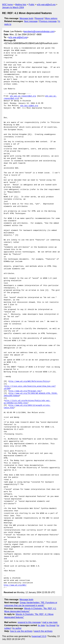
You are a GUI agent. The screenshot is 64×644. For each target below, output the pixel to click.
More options (51, 18)
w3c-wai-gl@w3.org (46, 5)
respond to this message (29, 622)
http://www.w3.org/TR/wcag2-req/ (25, 391)
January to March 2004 (13, 7)
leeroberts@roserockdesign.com (39, 31)
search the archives (43, 631)
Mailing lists (21, 5)
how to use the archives (21, 631)
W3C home (7, 5)
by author (17, 628)
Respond (39, 18)
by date (41, 625)
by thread (51, 625)
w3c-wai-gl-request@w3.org (23, 96)
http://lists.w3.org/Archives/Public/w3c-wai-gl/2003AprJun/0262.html (27, 402)
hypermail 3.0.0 (39, 636)
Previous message (48, 21)
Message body (26, 18)
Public (32, 5)
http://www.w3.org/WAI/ (15, 585)
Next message (31, 21)
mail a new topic (50, 622)
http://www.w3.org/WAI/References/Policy (29, 381)
